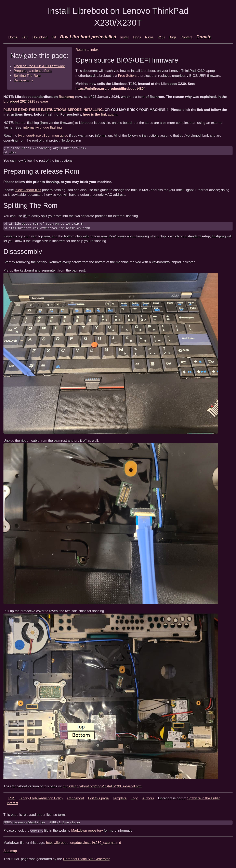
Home (13, 37)
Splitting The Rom (27, 76)
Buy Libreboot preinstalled (88, 37)
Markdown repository (87, 830)
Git (54, 37)
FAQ (25, 37)
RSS (161, 37)
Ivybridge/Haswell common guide (43, 136)
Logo (134, 798)
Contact (186, 37)
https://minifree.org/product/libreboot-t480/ (110, 89)
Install (125, 37)
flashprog (66, 97)
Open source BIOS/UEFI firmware (39, 66)
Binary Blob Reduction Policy (41, 798)
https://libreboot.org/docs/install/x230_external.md (84, 843)
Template (120, 798)
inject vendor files (28, 190)
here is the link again (100, 114)
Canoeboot (76, 798)
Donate (204, 37)
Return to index (87, 50)
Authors (148, 798)
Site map (10, 851)
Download (40, 37)
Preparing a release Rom (33, 71)
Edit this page (98, 798)
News (149, 37)
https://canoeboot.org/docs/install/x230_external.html (103, 786)
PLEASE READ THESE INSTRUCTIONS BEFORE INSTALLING (53, 110)
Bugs (173, 37)
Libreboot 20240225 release (26, 101)
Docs (137, 37)
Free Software (129, 76)
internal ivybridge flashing (43, 127)
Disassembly (23, 80)
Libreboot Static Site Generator (86, 859)
